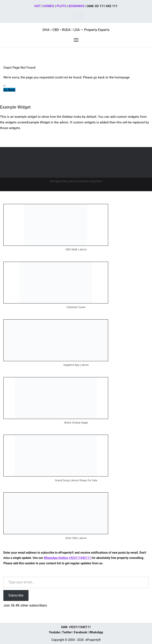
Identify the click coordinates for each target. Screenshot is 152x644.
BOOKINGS (77, 6)
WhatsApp (96, 632)
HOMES (49, 6)
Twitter (67, 632)
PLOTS (61, 6)
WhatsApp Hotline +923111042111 (68, 558)
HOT (38, 6)
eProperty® (93, 640)
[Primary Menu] (76, 40)
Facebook (81, 632)
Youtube (54, 632)
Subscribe (16, 595)
